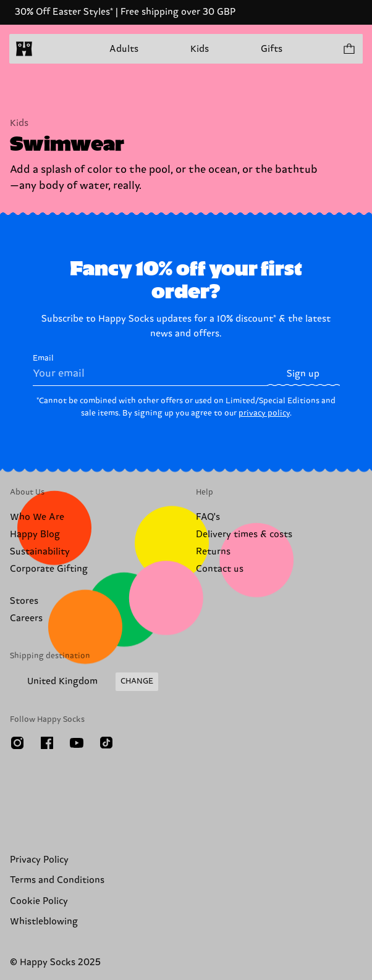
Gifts (272, 49)
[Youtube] (77, 743)
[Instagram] (17, 743)
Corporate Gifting (49, 569)
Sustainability (40, 552)
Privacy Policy (39, 860)
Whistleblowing (44, 922)
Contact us (220, 569)
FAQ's (208, 517)
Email (150, 370)
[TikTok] (106, 743)
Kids (200, 49)
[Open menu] (48, 49)
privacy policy (264, 413)
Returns (213, 552)
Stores (24, 601)
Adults (124, 49)
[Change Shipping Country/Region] (84, 682)
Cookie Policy (39, 901)
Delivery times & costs (244, 534)
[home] (24, 49)
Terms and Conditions (57, 880)
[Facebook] (47, 743)
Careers (26, 618)
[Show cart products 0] (349, 49)
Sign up (303, 374)
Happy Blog (35, 534)
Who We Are (37, 517)
